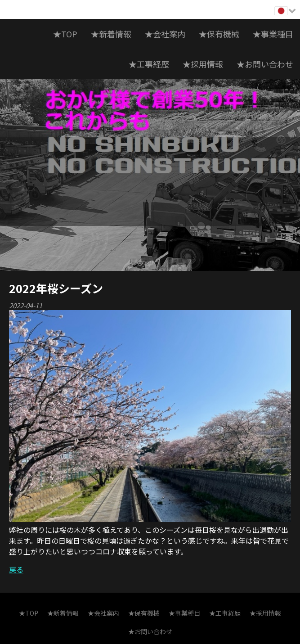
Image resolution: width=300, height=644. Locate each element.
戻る (16, 569)
